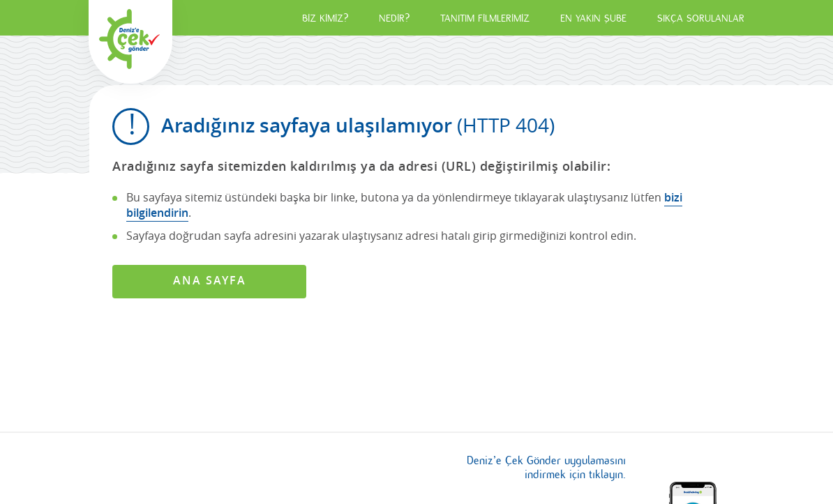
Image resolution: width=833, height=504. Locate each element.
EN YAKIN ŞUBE (593, 18)
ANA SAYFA (210, 280)
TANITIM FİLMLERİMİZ (485, 18)
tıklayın (606, 475)
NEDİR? (394, 18)
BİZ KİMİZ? (325, 18)
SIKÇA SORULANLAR (701, 18)
